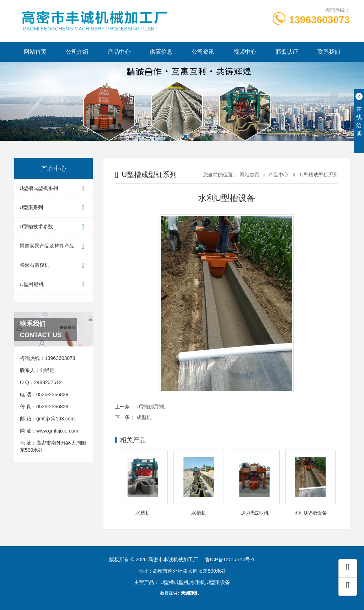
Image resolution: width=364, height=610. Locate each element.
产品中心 (119, 52)
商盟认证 (287, 52)
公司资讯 (203, 52)
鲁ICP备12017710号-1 (230, 559)
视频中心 (245, 52)
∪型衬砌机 (53, 285)
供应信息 (161, 52)
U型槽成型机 (151, 407)
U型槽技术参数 (53, 227)
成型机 (144, 417)
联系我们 (329, 52)
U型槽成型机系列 (53, 189)
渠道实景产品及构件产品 (53, 246)
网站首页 (35, 52)
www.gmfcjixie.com (57, 431)
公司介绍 (77, 52)
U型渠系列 (53, 208)
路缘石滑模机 (53, 266)
